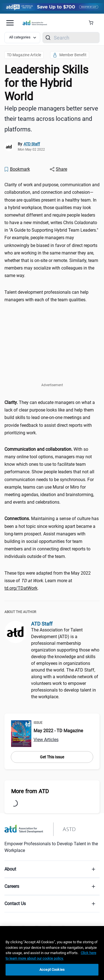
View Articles (46, 740)
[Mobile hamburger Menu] (10, 23)
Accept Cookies (52, 970)
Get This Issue (52, 757)
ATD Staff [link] (32, 144)
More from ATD (30, 791)
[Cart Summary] (93, 23)
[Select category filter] (22, 38)
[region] (52, 953)
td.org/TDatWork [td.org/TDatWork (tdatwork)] (21, 588)
